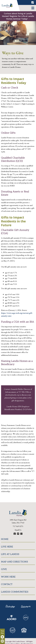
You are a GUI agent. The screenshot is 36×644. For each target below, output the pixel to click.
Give (4, 569)
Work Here (8, 577)
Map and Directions (14, 562)
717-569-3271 (18, 526)
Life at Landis (10, 554)
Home (5, 539)
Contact (7, 584)
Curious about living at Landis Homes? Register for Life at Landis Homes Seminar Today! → (18, 16)
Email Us (18, 530)
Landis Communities (15, 592)
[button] (33, 8)
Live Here (7, 547)
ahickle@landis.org (12, 395)
